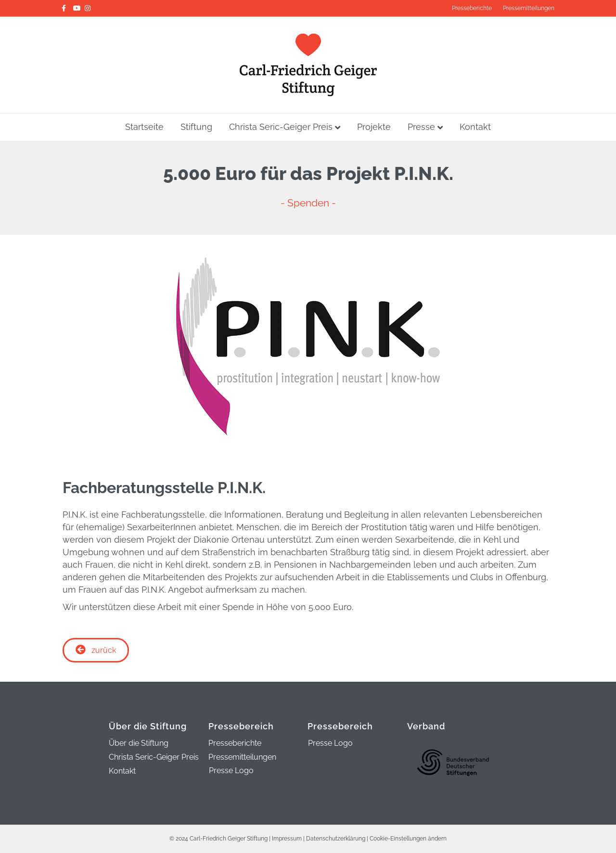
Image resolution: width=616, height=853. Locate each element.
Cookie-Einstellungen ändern (408, 789)
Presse (421, 127)
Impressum (287, 789)
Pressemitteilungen (529, 8)
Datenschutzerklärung (336, 789)
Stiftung (196, 127)
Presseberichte (472, 8)
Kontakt (475, 127)
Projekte (374, 127)
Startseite (144, 127)
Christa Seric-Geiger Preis (281, 127)
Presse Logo (231, 720)
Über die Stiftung (139, 694)
